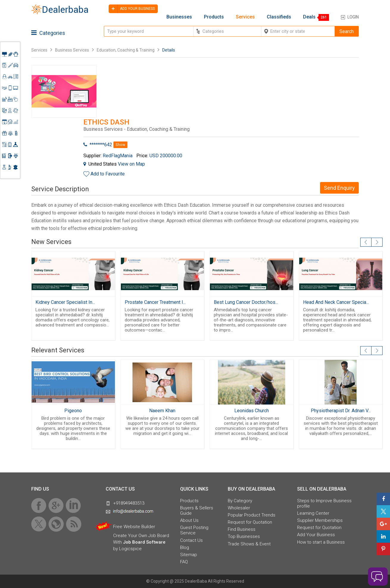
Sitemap (189, 555)
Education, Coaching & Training (126, 50)
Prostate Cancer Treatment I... (155, 302)
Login (353, 17)
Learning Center (313, 513)
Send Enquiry (339, 188)
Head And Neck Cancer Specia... (336, 302)
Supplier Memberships (320, 520)
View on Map (131, 164)
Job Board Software (144, 542)
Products (214, 17)
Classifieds (279, 17)
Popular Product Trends (252, 515)
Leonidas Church (252, 411)
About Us (189, 520)
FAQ (184, 562)
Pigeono (73, 411)
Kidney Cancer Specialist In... (65, 302)
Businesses (179, 17)
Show (120, 145)
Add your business (132, 9)
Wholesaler (239, 508)
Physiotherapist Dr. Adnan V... (341, 411)
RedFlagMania (118, 156)
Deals (309, 17)
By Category (240, 501)
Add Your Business (316, 535)
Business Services (72, 50)
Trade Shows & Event (249, 544)
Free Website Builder (134, 527)
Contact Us (191, 540)
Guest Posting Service (194, 530)
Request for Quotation (250, 522)
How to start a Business (321, 542)
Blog (185, 547)
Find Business (242, 529)
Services (245, 17)
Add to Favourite (108, 174)
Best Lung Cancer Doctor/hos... (246, 302)
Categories (48, 33)
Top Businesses (244, 536)
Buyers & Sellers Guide (197, 511)
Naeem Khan (162, 411)
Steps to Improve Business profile (324, 503)
